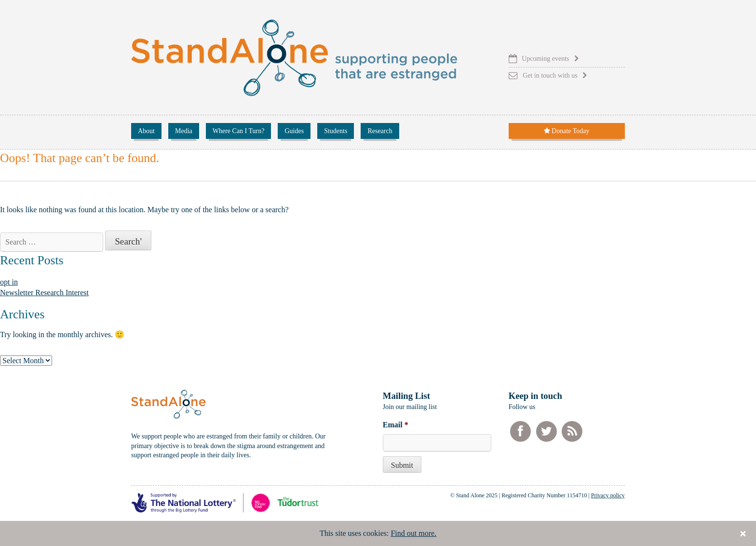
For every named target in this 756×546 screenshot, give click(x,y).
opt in (9, 282)
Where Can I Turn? (239, 131)
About (146, 131)
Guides (294, 131)
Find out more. (413, 533)
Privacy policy (608, 495)
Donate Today (567, 131)
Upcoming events (545, 59)
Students (336, 131)
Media (184, 131)
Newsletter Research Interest (44, 293)
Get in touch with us (550, 75)
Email (396, 425)
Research (380, 131)
